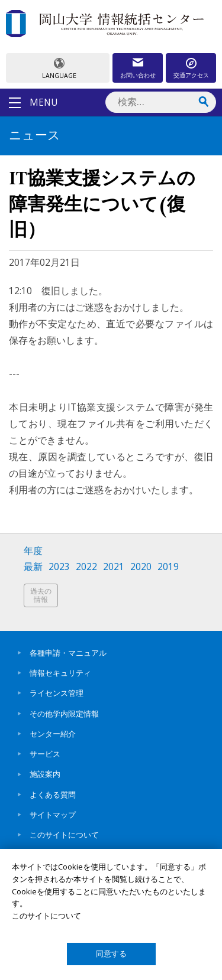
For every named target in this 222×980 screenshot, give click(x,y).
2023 (59, 567)
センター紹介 (53, 734)
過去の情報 (41, 595)
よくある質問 (53, 795)
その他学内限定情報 (64, 714)
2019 (168, 567)
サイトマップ (53, 815)
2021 (114, 567)
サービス (45, 754)
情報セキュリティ (60, 673)
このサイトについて (64, 835)
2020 (141, 567)
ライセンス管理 (57, 693)
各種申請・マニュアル (68, 653)
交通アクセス (191, 75)
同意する (111, 954)
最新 (33, 567)
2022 (86, 567)
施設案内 (45, 774)
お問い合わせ (138, 75)
